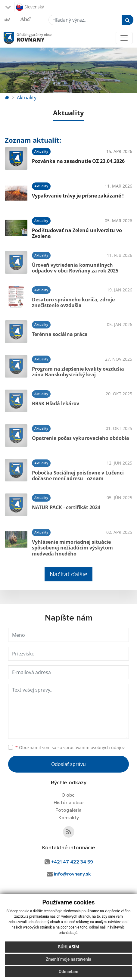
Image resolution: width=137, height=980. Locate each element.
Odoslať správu (68, 764)
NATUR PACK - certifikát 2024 (66, 507)
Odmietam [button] (68, 972)
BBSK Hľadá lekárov (56, 403)
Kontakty (69, 818)
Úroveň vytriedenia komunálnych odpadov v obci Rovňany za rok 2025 (75, 268)
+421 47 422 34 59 (72, 862)
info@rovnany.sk (72, 874)
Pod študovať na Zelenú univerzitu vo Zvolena (77, 233)
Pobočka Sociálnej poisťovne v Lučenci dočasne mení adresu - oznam (78, 476)
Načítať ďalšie (68, 574)
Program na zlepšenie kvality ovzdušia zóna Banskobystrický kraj (78, 372)
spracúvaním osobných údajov (94, 747)
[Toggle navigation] (124, 38)
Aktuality (27, 98)
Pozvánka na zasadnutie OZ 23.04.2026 (78, 161)
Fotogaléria (68, 810)
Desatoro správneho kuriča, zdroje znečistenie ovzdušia (73, 302)
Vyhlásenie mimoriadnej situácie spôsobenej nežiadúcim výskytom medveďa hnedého (72, 548)
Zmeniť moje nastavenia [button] (68, 959)
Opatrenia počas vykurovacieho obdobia (81, 438)
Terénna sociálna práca (60, 334)
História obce (68, 803)
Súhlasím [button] (69, 947)
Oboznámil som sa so (70, 747)
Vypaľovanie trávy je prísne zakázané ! (78, 196)
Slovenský (30, 7)
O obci (68, 795)
